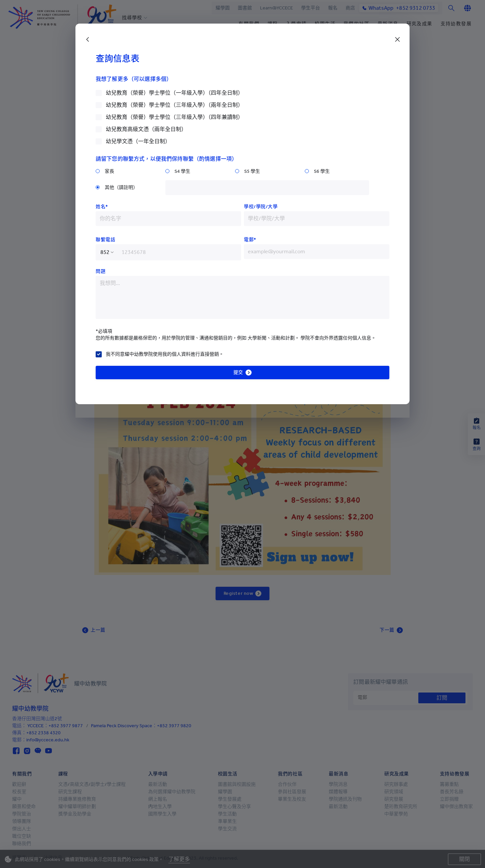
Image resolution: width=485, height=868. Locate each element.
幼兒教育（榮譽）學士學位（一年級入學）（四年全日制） (174, 93)
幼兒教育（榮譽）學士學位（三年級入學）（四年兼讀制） (174, 117)
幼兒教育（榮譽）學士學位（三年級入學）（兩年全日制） (174, 105)
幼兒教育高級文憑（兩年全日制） (146, 129)
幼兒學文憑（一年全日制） (138, 141)
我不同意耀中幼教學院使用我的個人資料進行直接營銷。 (165, 354)
